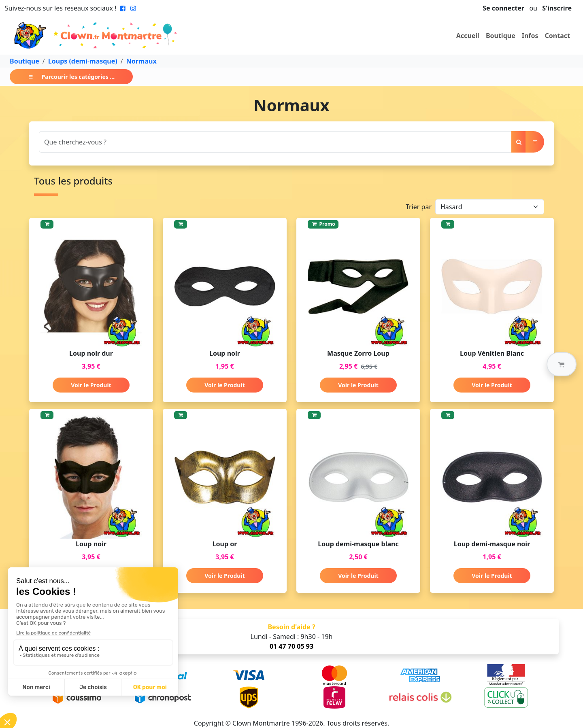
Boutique (501, 36)
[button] (562, 364)
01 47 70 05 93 (291, 646)
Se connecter (503, 8)
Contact (557, 36)
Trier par (419, 207)
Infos (530, 36)
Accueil (468, 36)
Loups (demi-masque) (83, 61)
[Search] (275, 142)
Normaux (141, 61)
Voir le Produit (91, 385)
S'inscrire (557, 8)
